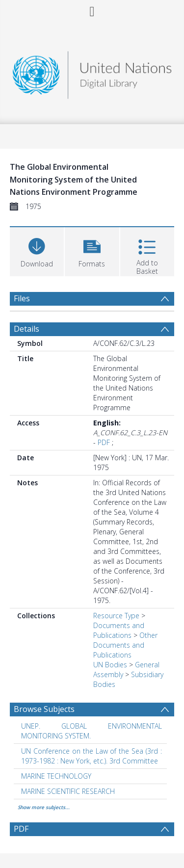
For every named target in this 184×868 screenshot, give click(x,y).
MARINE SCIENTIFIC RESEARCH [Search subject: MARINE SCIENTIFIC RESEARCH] (68, 791)
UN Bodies (110, 665)
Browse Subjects (44, 709)
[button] (92, 250)
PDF (104, 442)
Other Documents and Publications (125, 645)
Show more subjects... (44, 807)
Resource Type (116, 616)
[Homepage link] (92, 72)
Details (26, 329)
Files (22, 298)
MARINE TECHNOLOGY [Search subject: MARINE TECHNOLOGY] (56, 776)
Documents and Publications (119, 630)
